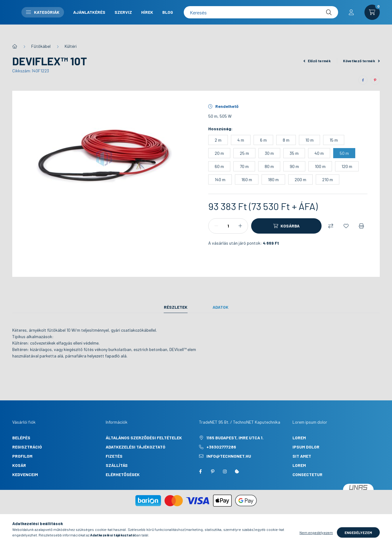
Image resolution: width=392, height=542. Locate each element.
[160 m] (247, 179)
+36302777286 (221, 447)
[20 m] (219, 153)
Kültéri (71, 46)
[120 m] (347, 166)
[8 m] (286, 140)
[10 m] (309, 140)
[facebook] (363, 80)
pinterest (213, 471)
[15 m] (334, 140)
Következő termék (361, 61)
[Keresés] (307, 18)
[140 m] (220, 179)
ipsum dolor (306, 447)
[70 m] (244, 166)
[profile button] (351, 18)
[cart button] (372, 18)
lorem (299, 438)
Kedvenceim (25, 474)
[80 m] (269, 166)
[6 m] (263, 140)
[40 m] (319, 153)
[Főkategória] (15, 46)
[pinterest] (375, 80)
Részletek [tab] (176, 307)
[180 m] (273, 179)
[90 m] (294, 166)
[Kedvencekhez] (346, 226)
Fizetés (114, 456)
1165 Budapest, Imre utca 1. (235, 438)
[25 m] (244, 153)
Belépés (21, 438)
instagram (225, 471)
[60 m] (219, 166)
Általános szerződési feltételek (144, 438)
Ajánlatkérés (212, 13)
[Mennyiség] (228, 226)
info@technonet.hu (229, 456)
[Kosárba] (286, 226)
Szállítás (117, 465)
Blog (222, 23)
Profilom (22, 456)
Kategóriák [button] (165, 18)
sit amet (302, 456)
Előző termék (317, 61)
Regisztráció (27, 447)
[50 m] (344, 153)
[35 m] (294, 153)
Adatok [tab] (221, 307)
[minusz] (216, 226)
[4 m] (241, 140)
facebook (200, 471)
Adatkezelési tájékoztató (136, 447)
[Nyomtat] (361, 226)
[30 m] (269, 153)
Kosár (19, 465)
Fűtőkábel (41, 46)
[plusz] (240, 226)
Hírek (202, 23)
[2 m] (218, 140)
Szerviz (246, 13)
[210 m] (328, 179)
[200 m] (300, 179)
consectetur (307, 474)
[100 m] (320, 166)
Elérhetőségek (123, 474)
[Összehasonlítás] (331, 226)
